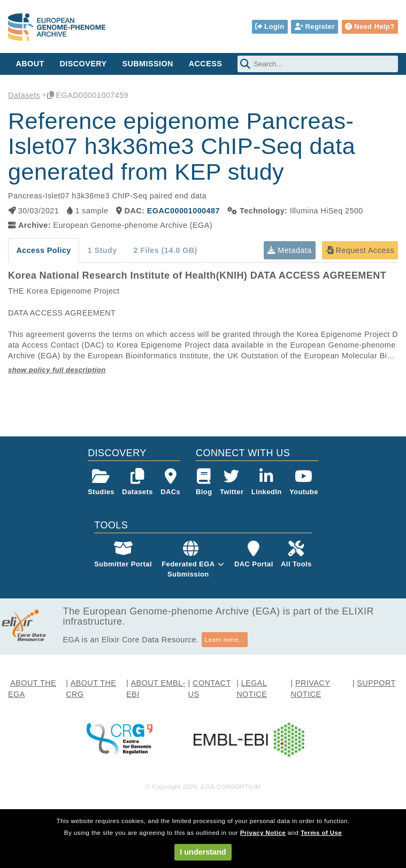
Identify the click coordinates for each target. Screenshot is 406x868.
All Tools (296, 554)
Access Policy (43, 250)
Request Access (360, 250)
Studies (101, 482)
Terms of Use (321, 833)
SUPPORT (376, 683)
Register (315, 26)
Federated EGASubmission (188, 569)
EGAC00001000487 (183, 211)
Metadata (289, 250)
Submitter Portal (123, 554)
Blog (204, 482)
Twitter (232, 482)
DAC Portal (254, 554)
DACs (170, 482)
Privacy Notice (263, 833)
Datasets (24, 95)
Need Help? (370, 26)
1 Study (102, 250)
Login (270, 26)
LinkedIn (267, 482)
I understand (203, 852)
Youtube (304, 482)
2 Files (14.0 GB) (165, 250)
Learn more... (225, 640)
